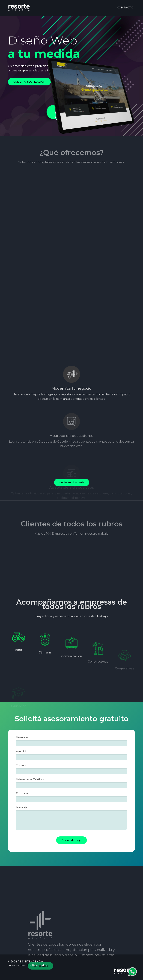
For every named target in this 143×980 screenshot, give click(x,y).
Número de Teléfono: (31, 779)
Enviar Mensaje (71, 840)
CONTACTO (125, 7)
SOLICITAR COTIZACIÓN (29, 82)
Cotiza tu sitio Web (72, 482)
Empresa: (22, 793)
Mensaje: (22, 807)
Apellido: (22, 751)
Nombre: (22, 737)
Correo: (21, 765)
